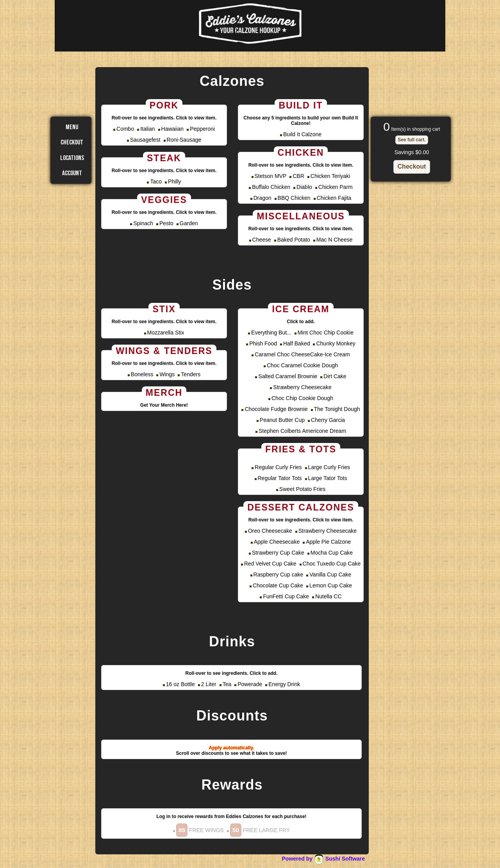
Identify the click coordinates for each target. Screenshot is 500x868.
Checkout (72, 142)
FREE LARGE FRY (260, 830)
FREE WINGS (200, 830)
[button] (412, 140)
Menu (72, 127)
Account (72, 173)
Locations (72, 158)
